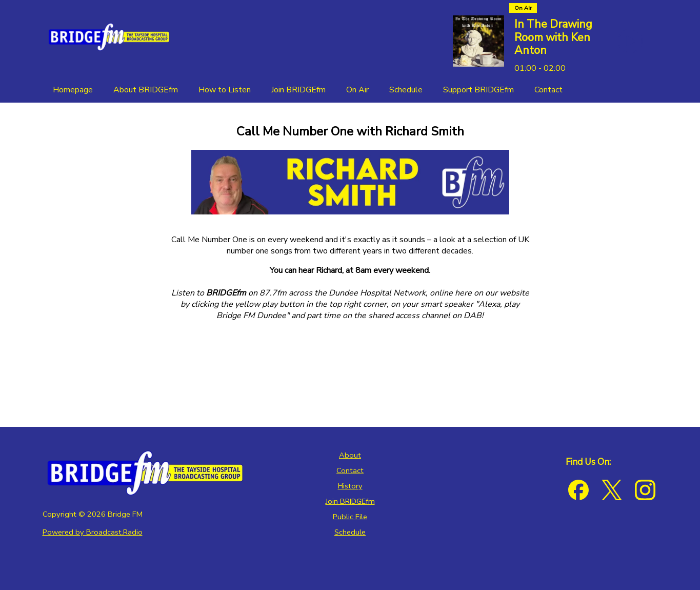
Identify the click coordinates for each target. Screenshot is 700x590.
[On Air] (357, 90)
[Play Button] (630, 41)
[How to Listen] (225, 90)
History (350, 486)
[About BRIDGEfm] (146, 90)
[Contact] (548, 90)
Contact (350, 470)
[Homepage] (73, 90)
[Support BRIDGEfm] (478, 90)
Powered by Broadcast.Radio (93, 532)
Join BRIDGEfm (350, 501)
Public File (350, 517)
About (350, 455)
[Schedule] (406, 90)
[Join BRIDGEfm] (298, 90)
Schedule (350, 532)
